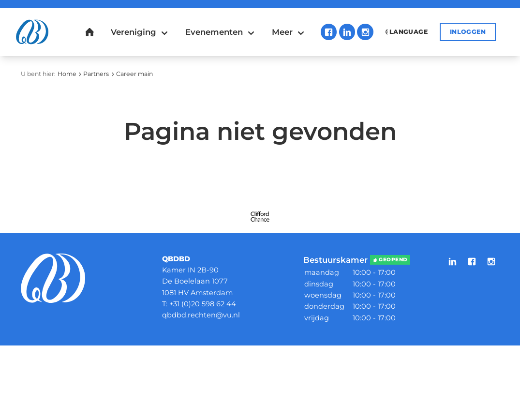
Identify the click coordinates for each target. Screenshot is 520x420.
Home (67, 74)
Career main (134, 74)
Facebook (329, 32)
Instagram (365, 32)
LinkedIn (347, 32)
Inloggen (468, 32)
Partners (96, 74)
